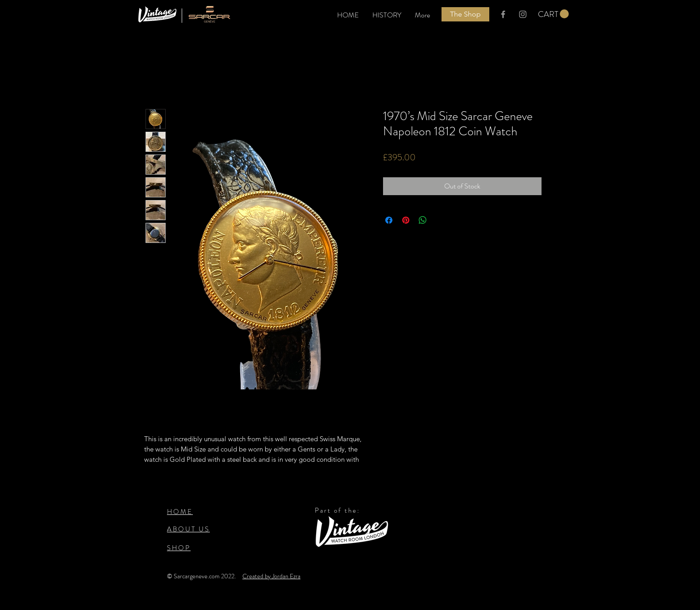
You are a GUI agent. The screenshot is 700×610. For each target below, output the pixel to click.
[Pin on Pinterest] (406, 220)
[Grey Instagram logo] (523, 14)
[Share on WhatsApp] (423, 220)
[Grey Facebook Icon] (503, 14)
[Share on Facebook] (389, 220)
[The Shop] (465, 14)
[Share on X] (440, 220)
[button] (553, 14)
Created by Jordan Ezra (271, 576)
